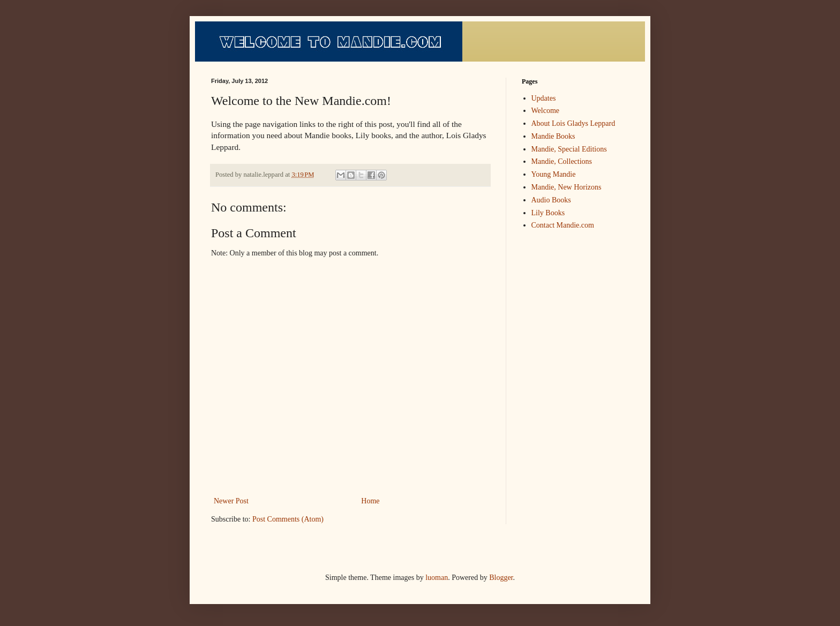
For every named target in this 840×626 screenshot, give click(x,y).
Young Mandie (554, 174)
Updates (544, 98)
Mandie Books (553, 136)
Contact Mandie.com (563, 225)
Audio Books (551, 200)
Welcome (546, 111)
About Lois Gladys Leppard (573, 123)
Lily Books (548, 213)
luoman (437, 578)
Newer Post (231, 501)
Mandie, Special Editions (569, 149)
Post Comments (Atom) (288, 519)
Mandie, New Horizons (567, 187)
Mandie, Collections (562, 161)
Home (370, 501)
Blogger (501, 578)
